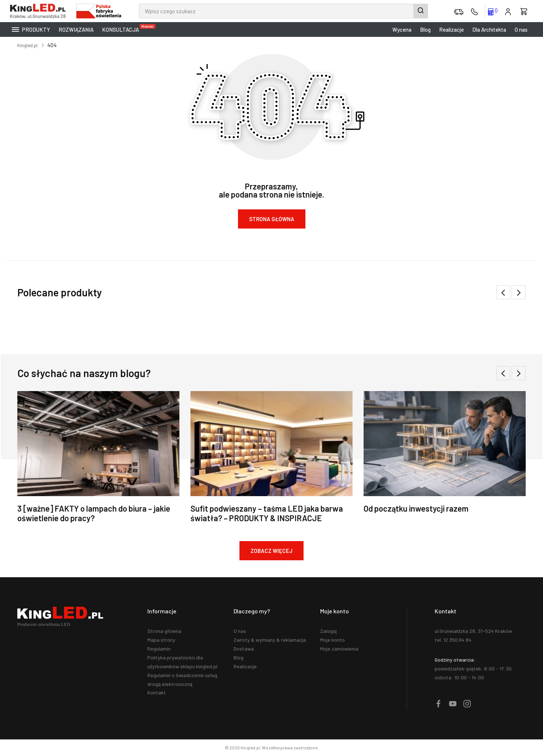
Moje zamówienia (339, 649)
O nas (521, 29)
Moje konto (332, 640)
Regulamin (159, 649)
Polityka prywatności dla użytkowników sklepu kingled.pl (182, 662)
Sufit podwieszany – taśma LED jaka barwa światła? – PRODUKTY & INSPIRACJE (267, 513)
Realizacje (451, 29)
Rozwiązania (76, 29)
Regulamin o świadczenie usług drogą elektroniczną (182, 680)
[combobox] (283, 11)
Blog (425, 29)
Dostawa (244, 649)
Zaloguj (328, 631)
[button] (519, 292)
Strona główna (164, 631)
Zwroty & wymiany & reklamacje (270, 640)
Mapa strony (161, 640)
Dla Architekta (489, 29)
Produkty (31, 29)
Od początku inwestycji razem (416, 508)
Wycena (402, 29)
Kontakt (157, 692)
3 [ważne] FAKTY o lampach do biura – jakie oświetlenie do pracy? (94, 513)
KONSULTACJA (122, 28)
